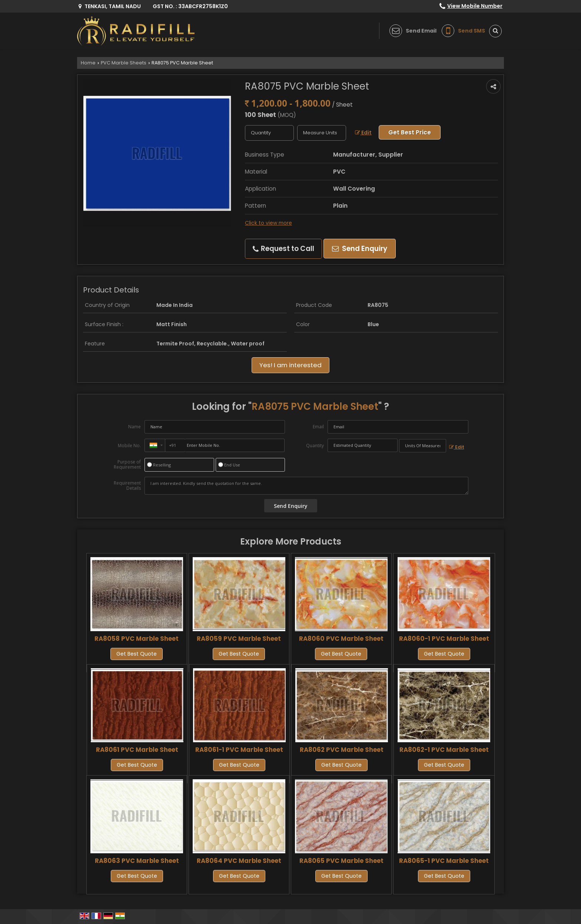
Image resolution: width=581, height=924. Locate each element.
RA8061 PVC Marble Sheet (137, 750)
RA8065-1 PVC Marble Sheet (444, 861)
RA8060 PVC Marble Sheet (341, 639)
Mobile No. (129, 446)
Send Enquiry (360, 249)
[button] (475, 6)
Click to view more (268, 223)
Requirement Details (127, 486)
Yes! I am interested (290, 365)
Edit (363, 133)
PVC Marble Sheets (124, 63)
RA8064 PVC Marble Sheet (239, 861)
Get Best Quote (137, 654)
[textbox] (322, 133)
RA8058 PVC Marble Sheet (137, 639)
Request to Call (283, 249)
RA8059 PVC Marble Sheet (239, 639)
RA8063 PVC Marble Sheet (137, 861)
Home (88, 63)
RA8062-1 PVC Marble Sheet (444, 750)
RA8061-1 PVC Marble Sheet (239, 750)
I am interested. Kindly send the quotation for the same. (306, 486)
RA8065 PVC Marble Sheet (341, 861)
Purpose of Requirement (127, 465)
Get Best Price (410, 132)
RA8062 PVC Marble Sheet (342, 750)
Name (135, 427)
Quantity (315, 446)
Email (318, 427)
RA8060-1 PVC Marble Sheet (444, 639)
